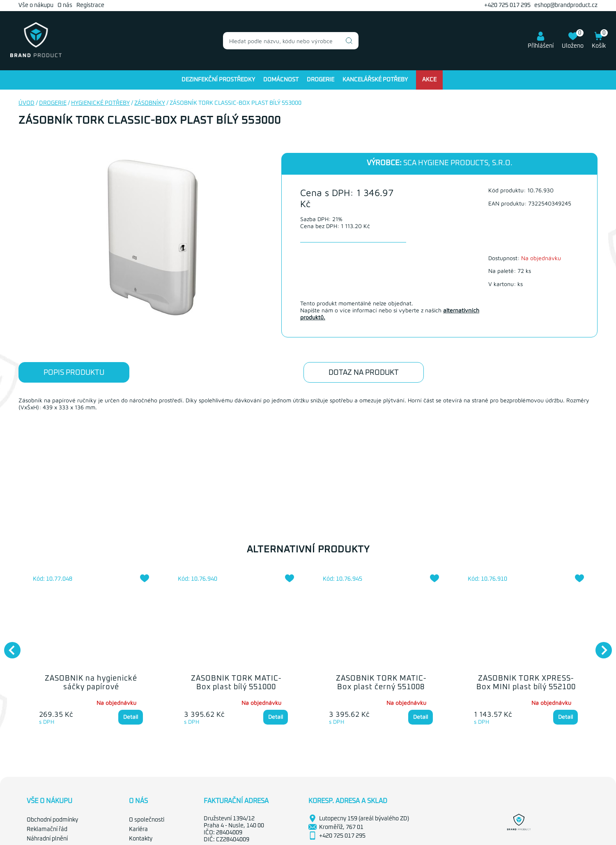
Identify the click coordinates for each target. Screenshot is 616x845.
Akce (429, 80)
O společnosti (147, 820)
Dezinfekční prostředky (218, 80)
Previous (8, 646)
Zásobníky (150, 103)
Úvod (26, 103)
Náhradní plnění (47, 839)
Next (600, 646)
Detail (131, 717)
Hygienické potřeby (100, 103)
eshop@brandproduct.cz (566, 5)
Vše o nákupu (36, 5)
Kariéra (138, 829)
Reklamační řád (47, 829)
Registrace (90, 5)
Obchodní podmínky (52, 820)
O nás (65, 5)
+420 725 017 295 (507, 5)
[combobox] (291, 41)
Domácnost (281, 80)
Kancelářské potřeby (375, 80)
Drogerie (321, 80)
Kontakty (141, 839)
